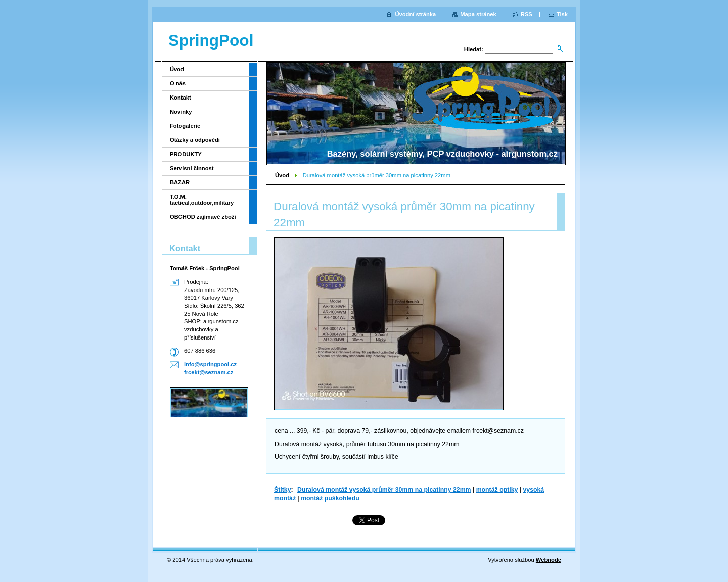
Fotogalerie (185, 126)
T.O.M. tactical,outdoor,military (202, 200)
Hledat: (474, 49)
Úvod (282, 175)
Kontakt (180, 98)
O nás (178, 83)
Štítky (283, 490)
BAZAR (180, 182)
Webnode (549, 560)
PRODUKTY (186, 154)
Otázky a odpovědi (195, 140)
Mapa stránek (478, 14)
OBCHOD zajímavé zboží (203, 217)
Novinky (181, 112)
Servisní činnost (192, 168)
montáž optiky (497, 490)
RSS (527, 14)
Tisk (562, 14)
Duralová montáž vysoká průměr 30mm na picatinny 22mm (384, 490)
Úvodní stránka (415, 14)
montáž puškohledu (330, 498)
